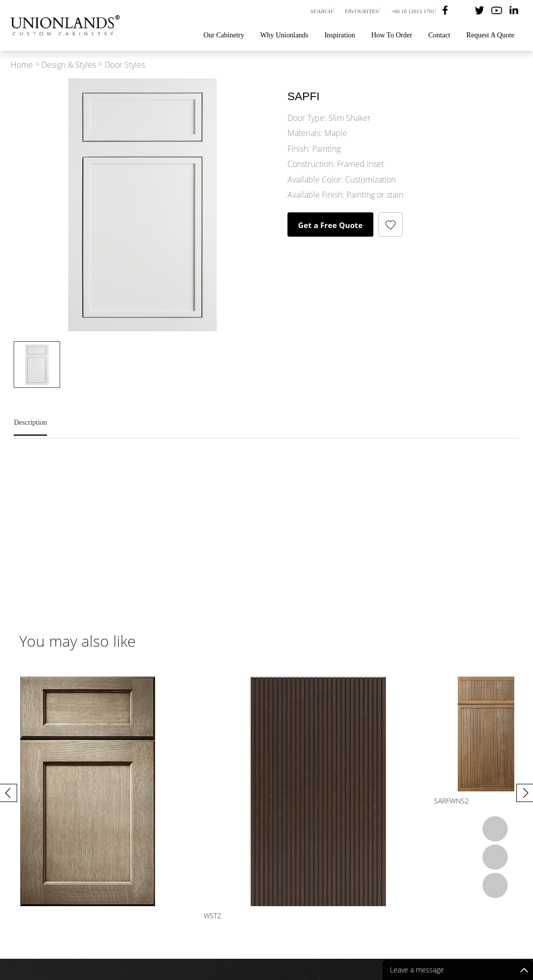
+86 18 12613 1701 (413, 11)
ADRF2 (156, 801)
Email (495, 857)
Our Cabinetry (224, 35)
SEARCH (321, 11)
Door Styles (125, 65)
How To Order (392, 35)
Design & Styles (69, 65)
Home (22, 65)
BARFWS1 (288, 801)
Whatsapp (495, 829)
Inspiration (340, 35)
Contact (440, 35)
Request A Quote (490, 35)
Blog (400, 921)
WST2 (408, 801)
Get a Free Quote (330, 225)
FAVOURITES (362, 11)
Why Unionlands (284, 35)
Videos (372, 921)
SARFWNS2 (37, 801)
